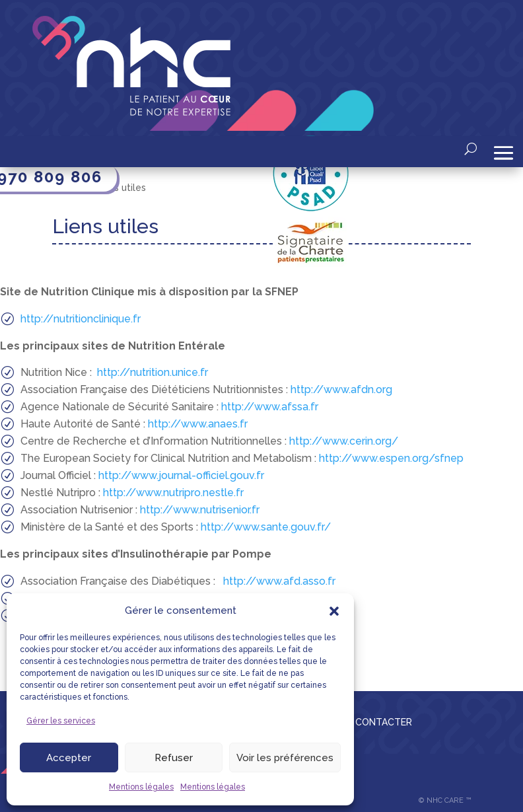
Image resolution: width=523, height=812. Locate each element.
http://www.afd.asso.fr (279, 581)
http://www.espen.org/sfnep (391, 458)
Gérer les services (61, 721)
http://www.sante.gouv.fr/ (266, 527)
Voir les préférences (285, 758)
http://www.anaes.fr (198, 424)
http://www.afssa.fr (268, 407)
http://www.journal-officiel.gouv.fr (181, 475)
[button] (334, 611)
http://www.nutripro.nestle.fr (173, 493)
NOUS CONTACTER (369, 722)
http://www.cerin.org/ (344, 441)
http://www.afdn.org (340, 389)
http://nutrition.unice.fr (153, 372)
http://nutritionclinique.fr (81, 319)
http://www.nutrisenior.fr (200, 510)
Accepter (69, 758)
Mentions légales (141, 787)
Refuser (174, 758)
